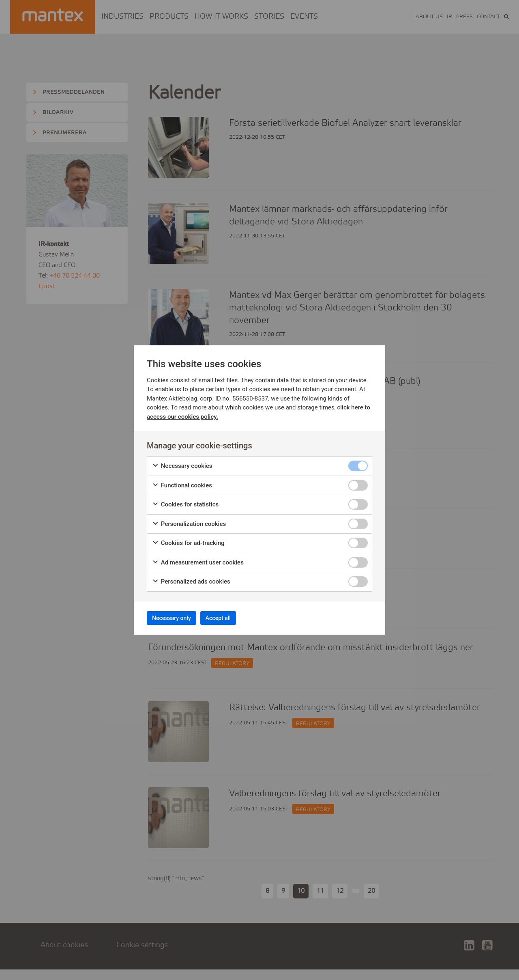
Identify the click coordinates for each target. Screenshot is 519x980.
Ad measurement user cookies (198, 560)
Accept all (235, 618)
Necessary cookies (182, 463)
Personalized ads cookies (191, 579)
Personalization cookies (189, 521)
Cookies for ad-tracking (188, 540)
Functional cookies (182, 483)
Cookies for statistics (185, 502)
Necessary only (177, 618)
